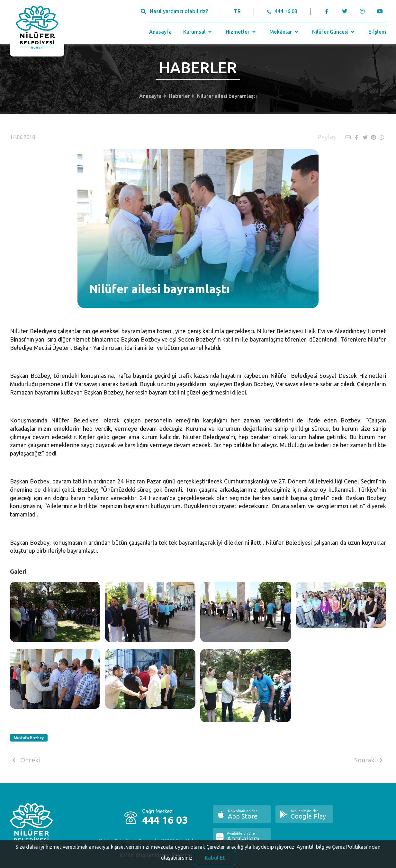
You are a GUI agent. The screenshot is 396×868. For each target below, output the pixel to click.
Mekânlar (284, 32)
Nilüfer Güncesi (334, 32)
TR (237, 11)
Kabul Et (215, 861)
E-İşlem (377, 32)
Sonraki (370, 760)
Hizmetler (241, 32)
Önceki (25, 760)
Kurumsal (198, 32)
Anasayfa (160, 32)
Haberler (179, 96)
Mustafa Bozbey (29, 738)
